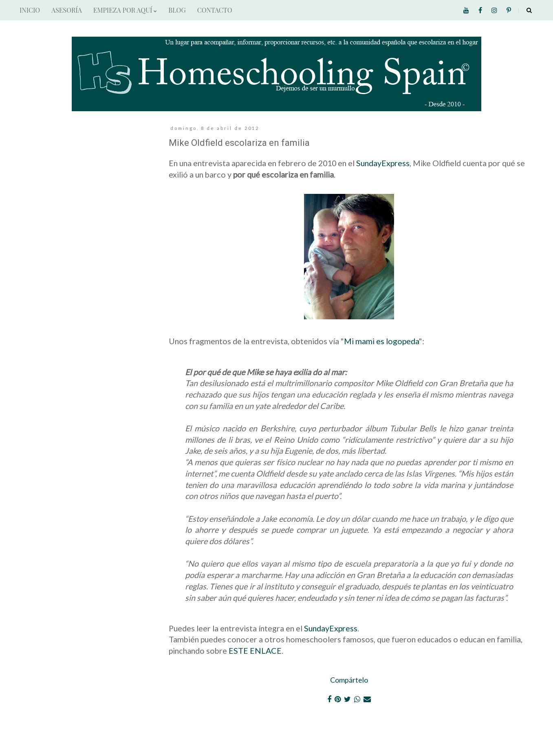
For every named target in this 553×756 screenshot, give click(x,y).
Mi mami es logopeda (381, 341)
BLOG (177, 10)
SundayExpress (383, 163)
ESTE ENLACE (255, 651)
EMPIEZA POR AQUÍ (125, 10)
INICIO (30, 10)
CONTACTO (215, 10)
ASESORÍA (67, 10)
